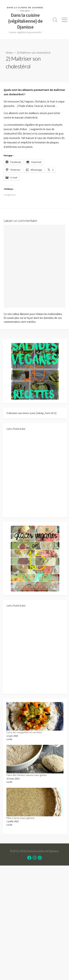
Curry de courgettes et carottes (24, 732)
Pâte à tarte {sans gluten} (20, 818)
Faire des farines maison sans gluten (27, 775)
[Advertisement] (34, 475)
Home (9, 53)
